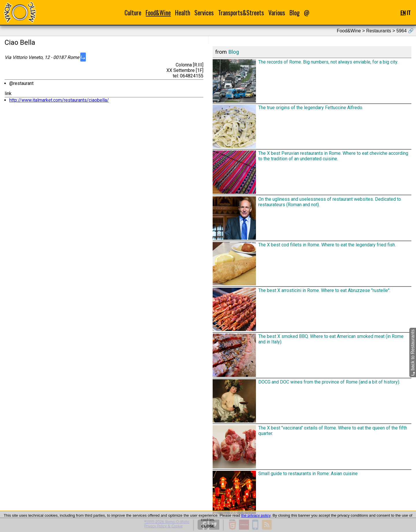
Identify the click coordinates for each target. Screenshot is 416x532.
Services (204, 13)
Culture (133, 13)
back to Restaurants (413, 353)
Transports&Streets (241, 13)
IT (409, 13)
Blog (295, 13)
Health (183, 13)
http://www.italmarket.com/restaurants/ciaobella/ (59, 100)
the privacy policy (256, 515)
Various (277, 13)
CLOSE (208, 526)
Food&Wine (158, 13)
